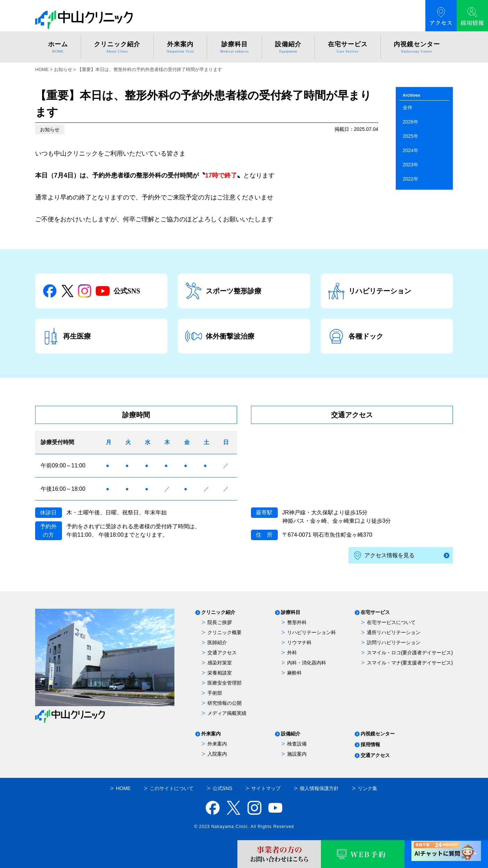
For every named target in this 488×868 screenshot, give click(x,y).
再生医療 (66, 336)
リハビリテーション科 (312, 632)
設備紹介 (291, 734)
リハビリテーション (369, 291)
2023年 (411, 165)
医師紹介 (217, 642)
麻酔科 (294, 673)
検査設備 (297, 744)
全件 (408, 108)
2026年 (411, 122)
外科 (292, 653)
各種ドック (355, 336)
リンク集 (368, 788)
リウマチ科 (299, 642)
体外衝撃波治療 (220, 336)
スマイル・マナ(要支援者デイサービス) (410, 663)
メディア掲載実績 (227, 713)
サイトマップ (266, 788)
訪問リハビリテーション (394, 642)
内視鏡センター (378, 734)
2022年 (411, 179)
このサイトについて (172, 788)
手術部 (215, 693)
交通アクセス (222, 653)
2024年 (411, 150)
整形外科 (297, 622)
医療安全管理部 (225, 683)
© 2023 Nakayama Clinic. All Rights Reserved (244, 827)
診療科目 (291, 612)
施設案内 (297, 754)
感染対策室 (220, 663)
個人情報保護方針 (319, 788)
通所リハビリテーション (394, 632)
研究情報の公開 (225, 703)
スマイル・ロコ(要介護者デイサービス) (410, 653)
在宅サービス (375, 612)
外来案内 (211, 734)
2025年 (411, 136)
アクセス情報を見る (384, 556)
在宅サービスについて (391, 622)
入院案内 (217, 754)
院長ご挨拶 (220, 622)
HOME (42, 69)
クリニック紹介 (218, 612)
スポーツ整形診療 (223, 291)
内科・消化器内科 (307, 663)
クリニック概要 (225, 632)
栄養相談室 (220, 673)
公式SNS (91, 291)
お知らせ (50, 129)
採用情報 (370, 745)
